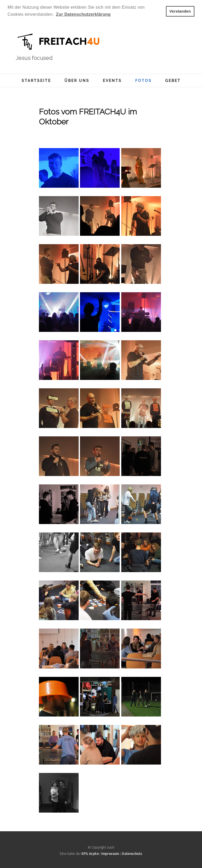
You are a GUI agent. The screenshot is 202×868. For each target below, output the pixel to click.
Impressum (110, 854)
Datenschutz (132, 854)
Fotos (143, 81)
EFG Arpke (90, 854)
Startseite (36, 81)
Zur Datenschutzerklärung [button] (83, 14)
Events (112, 81)
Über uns (77, 81)
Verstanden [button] (180, 11)
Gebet (173, 81)
